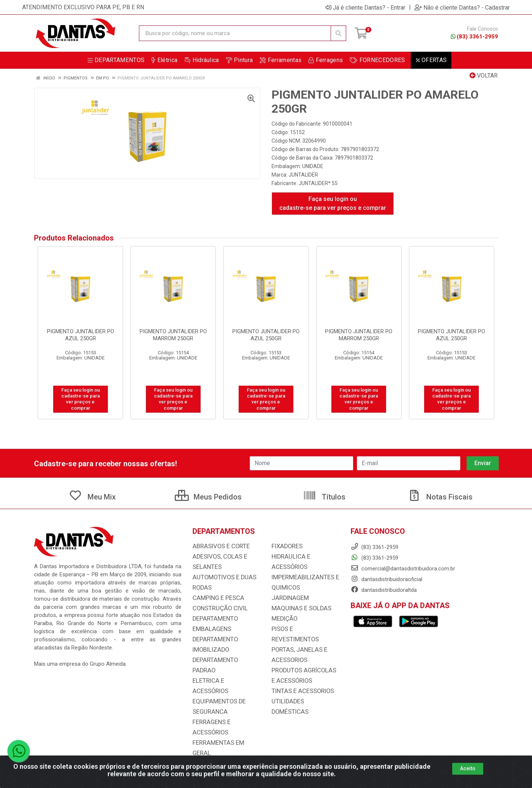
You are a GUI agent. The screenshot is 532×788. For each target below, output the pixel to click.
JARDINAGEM (288, 598)
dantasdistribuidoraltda (384, 590)
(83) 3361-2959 (474, 37)
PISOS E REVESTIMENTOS (303, 629)
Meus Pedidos (208, 497)
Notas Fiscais (440, 497)
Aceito (468, 768)
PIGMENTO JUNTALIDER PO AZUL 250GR (81, 335)
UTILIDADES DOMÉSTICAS (303, 691)
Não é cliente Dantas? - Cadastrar (462, 7)
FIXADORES (286, 546)
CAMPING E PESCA (216, 598)
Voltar (484, 76)
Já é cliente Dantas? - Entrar (365, 7)
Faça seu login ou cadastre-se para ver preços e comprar (333, 203)
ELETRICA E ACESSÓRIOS (224, 671)
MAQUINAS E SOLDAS (298, 608)
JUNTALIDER (303, 175)
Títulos (324, 497)
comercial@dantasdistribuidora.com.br (403, 569)
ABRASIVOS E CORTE (219, 546)
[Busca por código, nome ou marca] (235, 33)
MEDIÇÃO (283, 619)
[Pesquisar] (338, 33)
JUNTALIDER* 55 (318, 183)
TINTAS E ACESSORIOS (300, 681)
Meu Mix (92, 497)
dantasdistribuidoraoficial (386, 579)
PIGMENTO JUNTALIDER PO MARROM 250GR (173, 335)
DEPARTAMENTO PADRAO (224, 660)
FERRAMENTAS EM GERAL (225, 722)
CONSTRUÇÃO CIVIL (217, 608)
